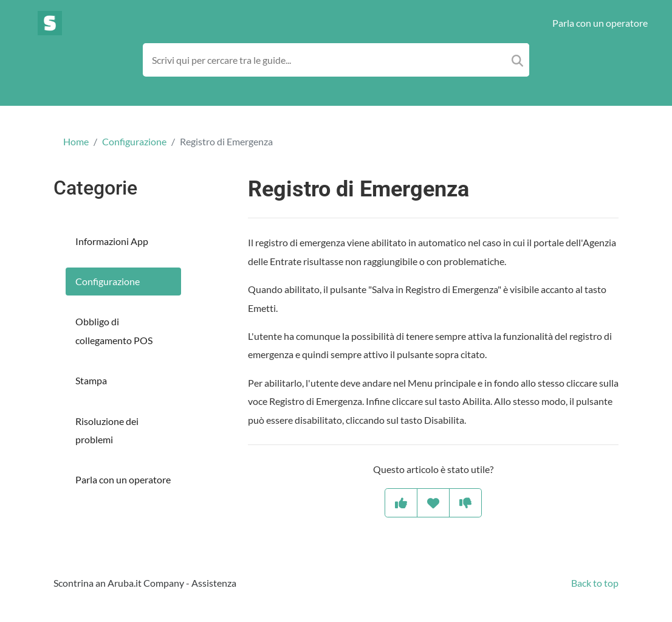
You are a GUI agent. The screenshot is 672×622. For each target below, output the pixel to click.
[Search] (517, 60)
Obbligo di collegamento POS (114, 330)
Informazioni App (112, 241)
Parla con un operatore (600, 23)
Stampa (91, 380)
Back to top (595, 583)
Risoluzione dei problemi (107, 430)
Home (76, 141)
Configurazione (134, 141)
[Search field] (336, 60)
